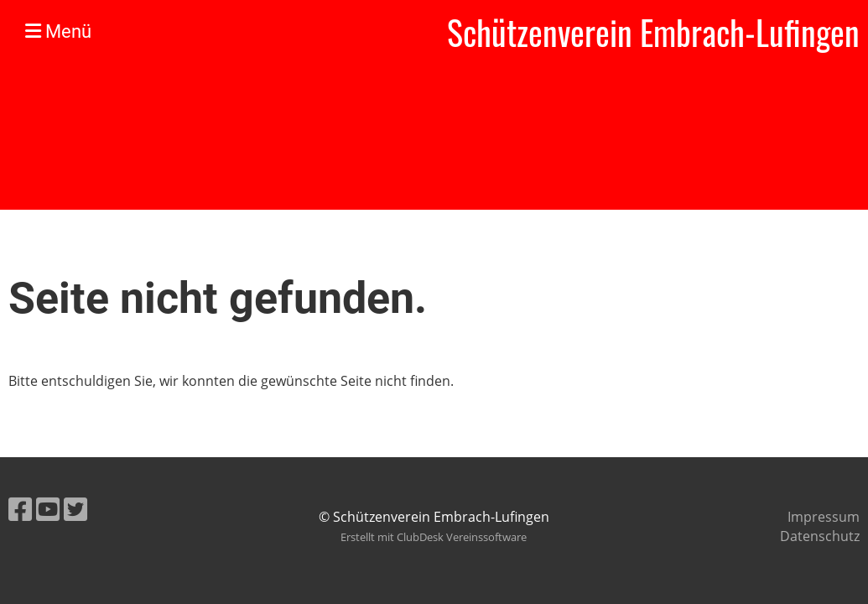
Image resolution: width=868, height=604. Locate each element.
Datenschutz (820, 536)
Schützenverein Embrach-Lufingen (653, 32)
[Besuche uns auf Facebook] (20, 509)
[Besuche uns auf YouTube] (48, 509)
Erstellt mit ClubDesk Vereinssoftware (434, 537)
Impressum (824, 517)
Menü (58, 31)
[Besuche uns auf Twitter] (75, 509)
